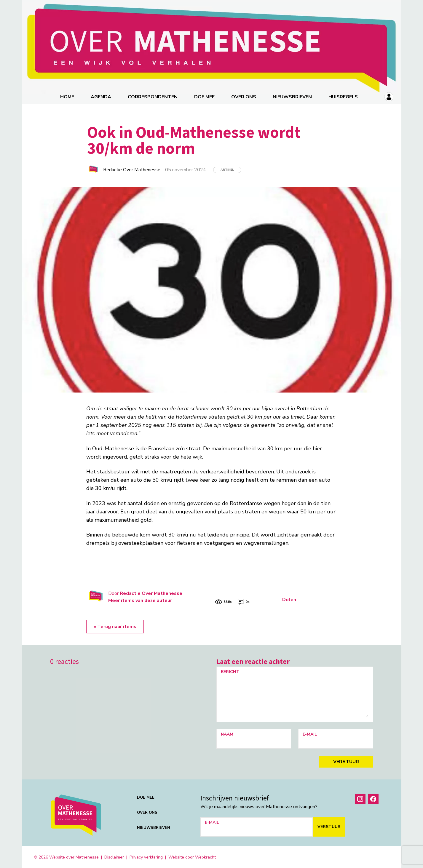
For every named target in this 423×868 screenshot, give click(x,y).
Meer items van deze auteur (140, 600)
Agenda (101, 96)
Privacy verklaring (146, 857)
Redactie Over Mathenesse (151, 593)
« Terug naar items (115, 626)
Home (67, 96)
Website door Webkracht (192, 857)
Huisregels (343, 96)
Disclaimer (114, 857)
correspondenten (153, 96)
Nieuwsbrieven (293, 96)
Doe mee (205, 96)
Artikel (227, 169)
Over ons (244, 96)
